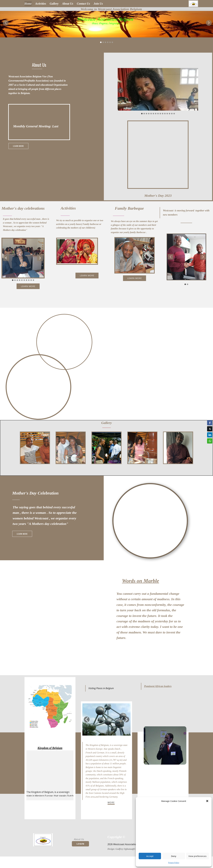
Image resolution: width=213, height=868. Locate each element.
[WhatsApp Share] (210, 441)
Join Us (98, 4)
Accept (150, 856)
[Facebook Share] (210, 423)
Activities (41, 4)
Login (80, 844)
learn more (18, 146)
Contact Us (83, 4)
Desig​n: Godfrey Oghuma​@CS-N (123, 849)
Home (28, 4)
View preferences (197, 856)
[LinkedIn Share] (210, 435)
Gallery (54, 4)
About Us (68, 4)
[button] (207, 801)
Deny (174, 856)
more (111, 802)
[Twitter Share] (210, 429)
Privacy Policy (174, 863)
